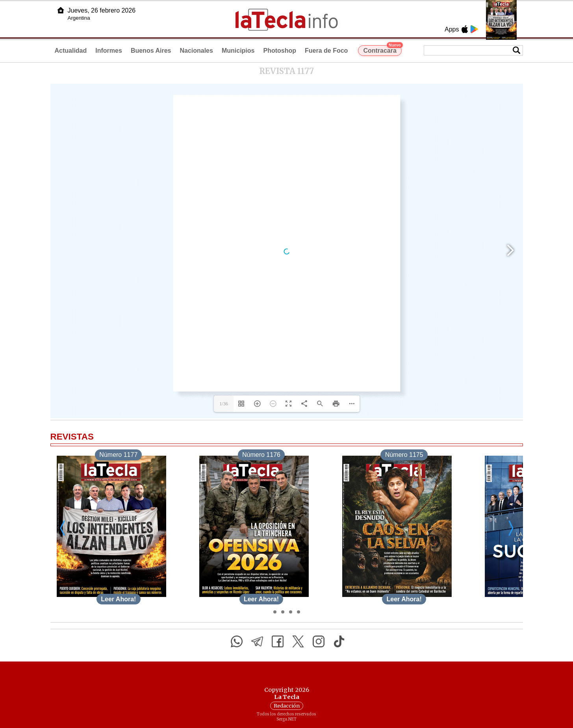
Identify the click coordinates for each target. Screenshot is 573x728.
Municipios (238, 51)
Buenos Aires (151, 51)
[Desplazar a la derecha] (510, 528)
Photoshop (280, 51)
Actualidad (71, 51)
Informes (109, 51)
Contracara (382, 50)
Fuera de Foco (326, 51)
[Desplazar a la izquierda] (63, 528)
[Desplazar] (275, 612)
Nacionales (196, 51)
